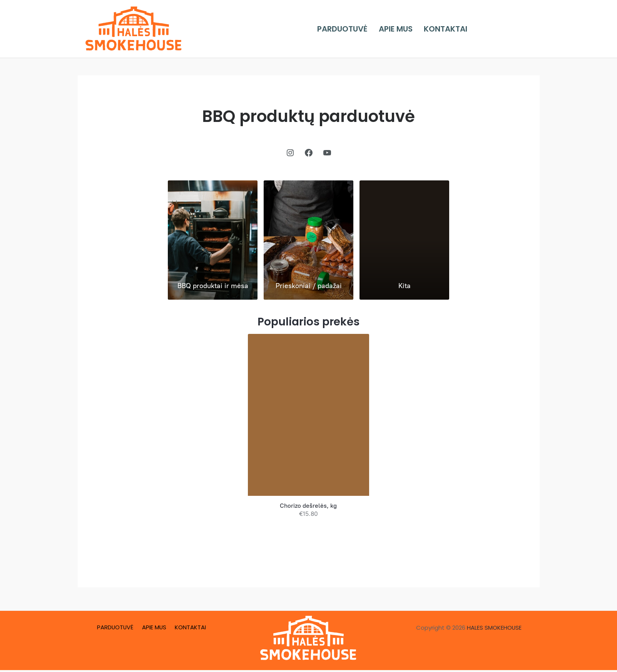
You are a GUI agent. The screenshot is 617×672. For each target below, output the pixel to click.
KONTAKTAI (449, 29)
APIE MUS (402, 29)
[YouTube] (528, 29)
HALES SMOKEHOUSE (494, 628)
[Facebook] (488, 29)
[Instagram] (508, 29)
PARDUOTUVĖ (352, 29)
